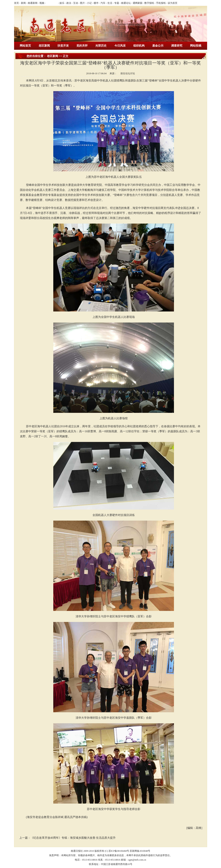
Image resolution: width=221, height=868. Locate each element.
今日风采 (120, 46)
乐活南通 (52, 3)
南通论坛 (126, 3)
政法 (69, 3)
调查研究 (177, 46)
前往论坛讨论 (128, 73)
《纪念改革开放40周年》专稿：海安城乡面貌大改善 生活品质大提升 (73, 838)
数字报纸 (149, 3)
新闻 (23, 3)
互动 (76, 3)
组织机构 (139, 46)
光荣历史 (101, 46)
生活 (110, 3)
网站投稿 (196, 46)
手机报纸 (161, 3)
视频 (42, 3)
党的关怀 (82, 46)
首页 (16, 3)
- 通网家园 (137, 3)
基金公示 (158, 46)
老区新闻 (44, 46)
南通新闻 (33, 3)
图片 (82, 3)
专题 (117, 3)
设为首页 (173, 3)
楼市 (96, 3)
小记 (89, 3)
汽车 (103, 3)
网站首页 (25, 46)
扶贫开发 (63, 46)
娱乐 (62, 3)
